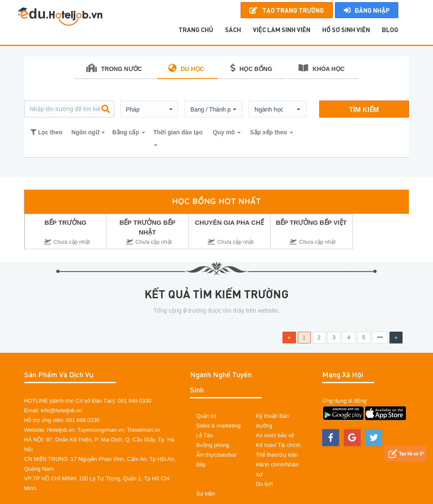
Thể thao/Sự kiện (277, 455)
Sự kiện (206, 494)
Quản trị (206, 416)
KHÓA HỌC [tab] (322, 68)
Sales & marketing (219, 426)
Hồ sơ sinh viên (346, 30)
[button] (149, 109)
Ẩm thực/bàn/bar (217, 455)
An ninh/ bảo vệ (275, 435)
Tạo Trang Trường (287, 10)
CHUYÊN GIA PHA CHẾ (229, 222)
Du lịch (264, 484)
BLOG (390, 30)
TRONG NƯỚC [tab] (114, 68)
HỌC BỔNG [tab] (251, 68)
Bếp (201, 464)
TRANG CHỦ (196, 30)
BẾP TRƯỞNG (65, 222)
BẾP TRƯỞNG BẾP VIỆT (311, 222)
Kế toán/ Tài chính (278, 445)
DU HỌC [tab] (186, 68)
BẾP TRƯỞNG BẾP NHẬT (148, 227)
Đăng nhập (367, 10)
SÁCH (233, 30)
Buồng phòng (213, 445)
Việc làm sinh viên (282, 30)
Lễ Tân (205, 435)
